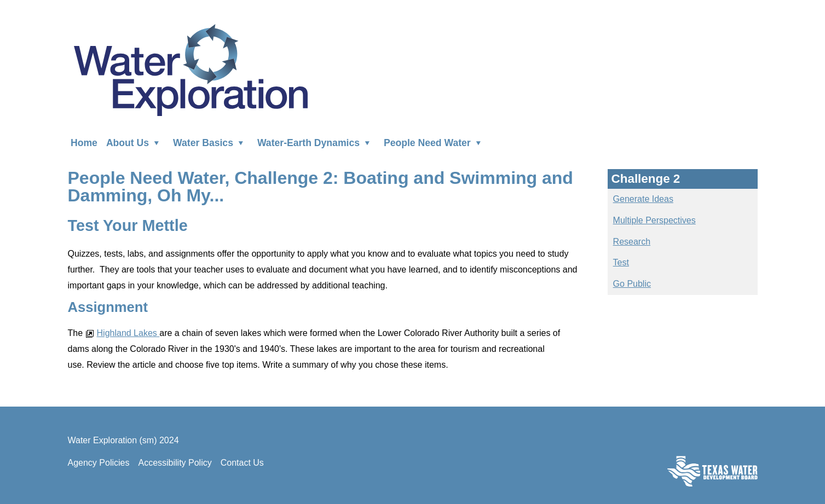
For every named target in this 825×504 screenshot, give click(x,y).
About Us (135, 142)
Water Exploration (191, 69)
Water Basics (211, 142)
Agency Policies (99, 463)
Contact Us (242, 463)
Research (632, 242)
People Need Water (435, 142)
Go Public (632, 284)
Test (621, 262)
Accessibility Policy (175, 463)
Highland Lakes (123, 333)
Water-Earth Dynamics (316, 142)
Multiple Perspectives (654, 220)
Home (84, 142)
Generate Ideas (643, 199)
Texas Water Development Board (712, 471)
